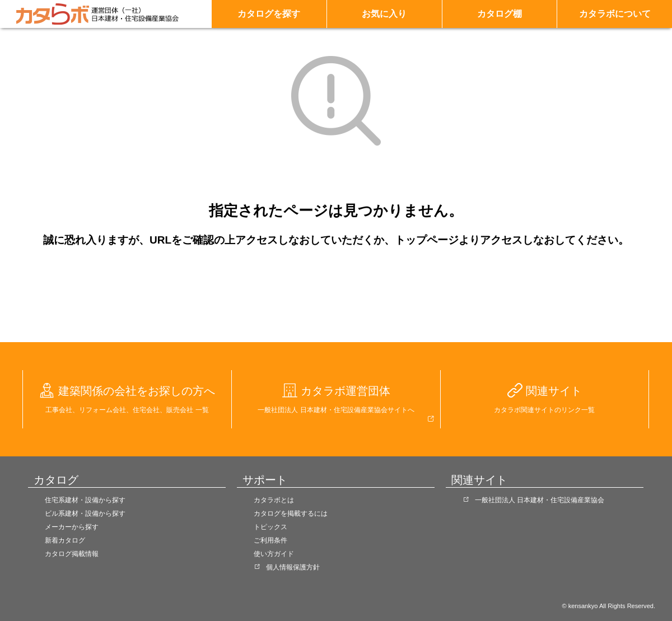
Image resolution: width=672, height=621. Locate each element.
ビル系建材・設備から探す (85, 513)
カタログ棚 (500, 14)
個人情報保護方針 (293, 567)
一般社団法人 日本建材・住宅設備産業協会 (540, 500)
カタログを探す (269, 14)
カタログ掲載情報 (72, 554)
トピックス (270, 527)
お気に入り (384, 14)
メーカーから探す (72, 527)
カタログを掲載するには (291, 513)
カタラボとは (274, 500)
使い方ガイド (274, 554)
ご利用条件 (270, 540)
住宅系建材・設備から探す (85, 500)
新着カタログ (65, 540)
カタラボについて (615, 14)
